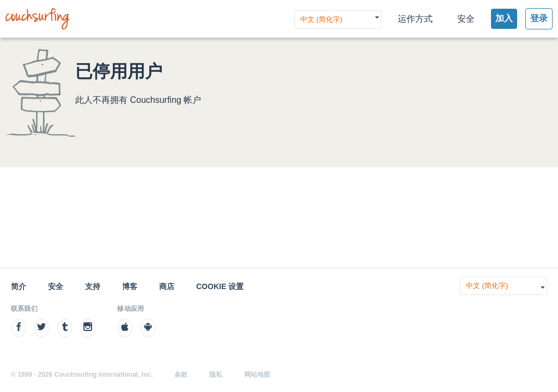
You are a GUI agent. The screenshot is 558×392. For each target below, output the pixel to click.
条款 (181, 375)
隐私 (216, 375)
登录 (539, 18)
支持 (93, 286)
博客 (130, 286)
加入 (504, 18)
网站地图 (257, 375)
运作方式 (415, 19)
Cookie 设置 (220, 286)
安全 (466, 19)
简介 (19, 286)
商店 (167, 286)
